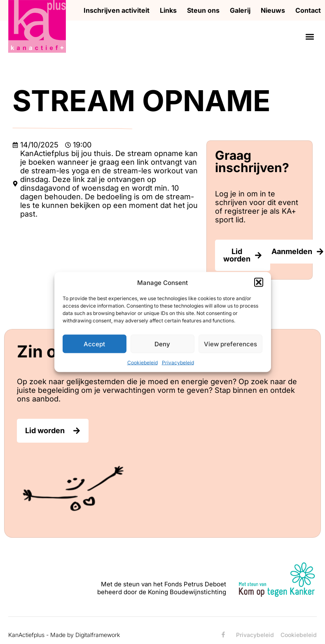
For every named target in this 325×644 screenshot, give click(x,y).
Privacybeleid (178, 363)
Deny (162, 344)
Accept (94, 344)
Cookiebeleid (143, 363)
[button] (259, 282)
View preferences (230, 344)
